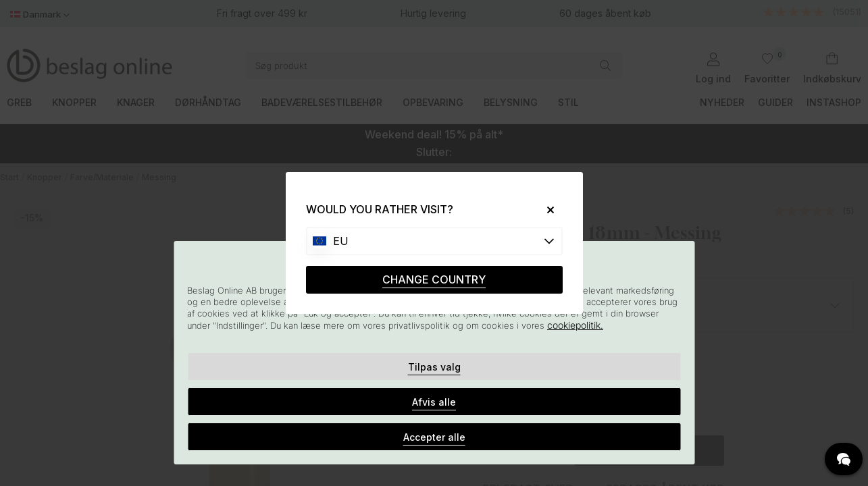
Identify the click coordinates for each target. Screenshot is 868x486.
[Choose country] (434, 241)
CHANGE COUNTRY (434, 279)
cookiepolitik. (575, 325)
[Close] (545, 210)
